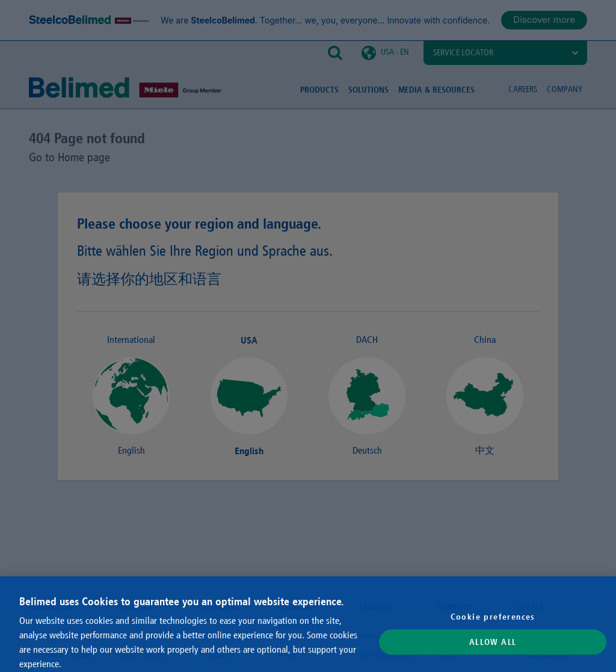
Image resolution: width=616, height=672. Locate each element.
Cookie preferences (493, 627)
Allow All (493, 653)
